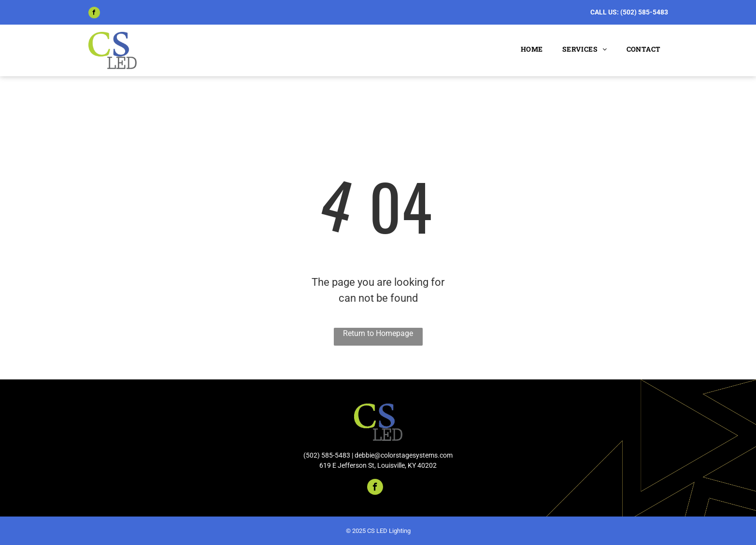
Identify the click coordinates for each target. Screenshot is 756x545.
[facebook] (94, 14)
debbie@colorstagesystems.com (404, 455)
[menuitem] (529, 49)
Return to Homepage (378, 333)
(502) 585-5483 (644, 12)
